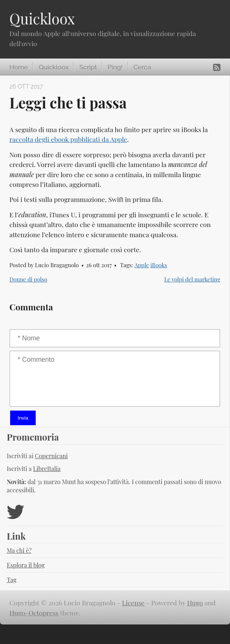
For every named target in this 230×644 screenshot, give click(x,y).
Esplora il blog (26, 565)
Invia (23, 418)
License (133, 603)
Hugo (195, 603)
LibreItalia (47, 469)
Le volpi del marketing (192, 279)
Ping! (115, 67)
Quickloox (42, 18)
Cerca (142, 67)
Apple (142, 265)
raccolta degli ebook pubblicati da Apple (68, 139)
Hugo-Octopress (34, 613)
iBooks (159, 265)
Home (19, 67)
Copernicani (51, 456)
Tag (12, 580)
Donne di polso (28, 279)
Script (88, 67)
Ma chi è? (19, 550)
